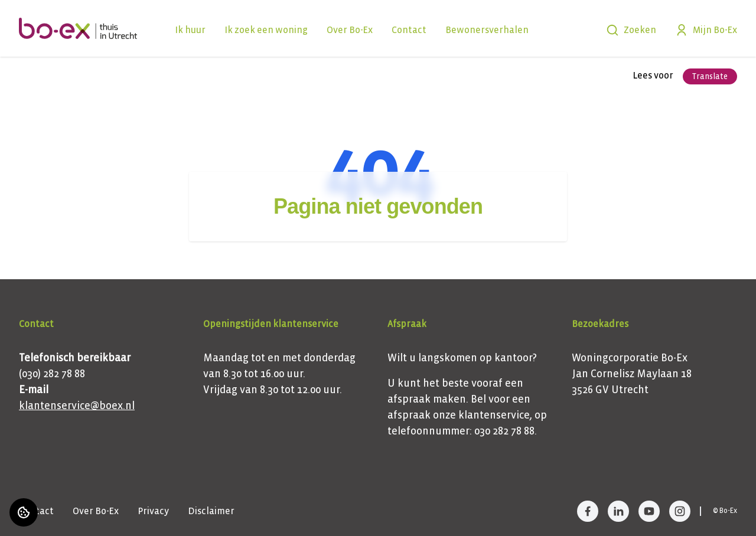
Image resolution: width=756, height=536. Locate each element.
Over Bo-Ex (350, 30)
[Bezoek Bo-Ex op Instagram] (680, 511)
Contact (409, 30)
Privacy (153, 511)
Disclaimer (211, 511)
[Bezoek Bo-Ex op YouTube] (649, 511)
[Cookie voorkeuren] (24, 512)
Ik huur (190, 30)
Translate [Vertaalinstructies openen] (710, 76)
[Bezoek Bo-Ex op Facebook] (588, 511)
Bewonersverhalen (487, 30)
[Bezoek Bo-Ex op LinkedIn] (618, 511)
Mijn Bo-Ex (706, 30)
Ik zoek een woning (266, 30)
